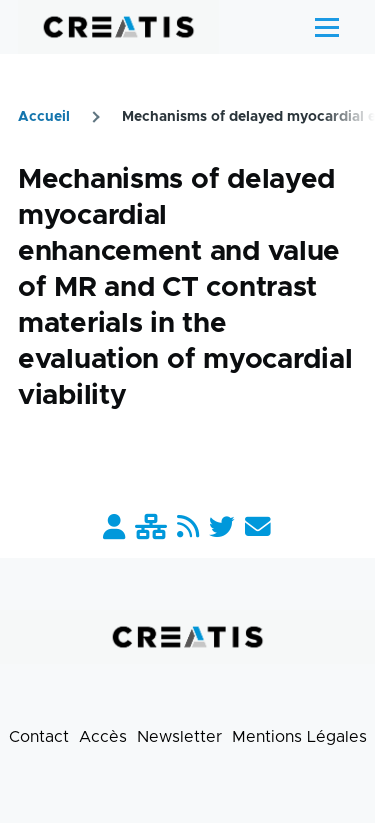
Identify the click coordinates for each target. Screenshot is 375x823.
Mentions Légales (299, 737)
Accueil (44, 117)
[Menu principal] (327, 27)
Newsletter (179, 737)
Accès (103, 737)
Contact (39, 737)
